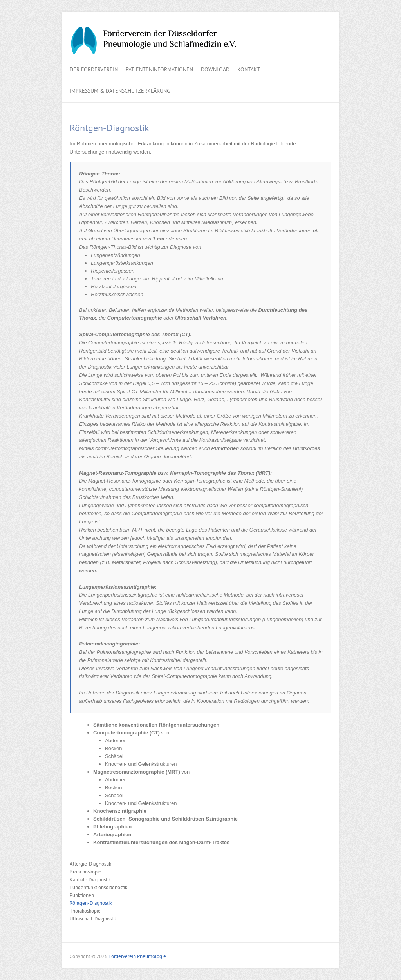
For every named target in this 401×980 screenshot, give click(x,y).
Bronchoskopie (86, 872)
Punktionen (82, 895)
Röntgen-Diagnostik (91, 903)
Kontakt (249, 69)
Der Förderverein (94, 69)
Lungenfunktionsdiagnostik (98, 887)
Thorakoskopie (85, 911)
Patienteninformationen (159, 69)
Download (215, 69)
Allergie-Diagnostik (90, 864)
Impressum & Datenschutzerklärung (120, 91)
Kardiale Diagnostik (90, 880)
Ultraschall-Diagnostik (93, 919)
